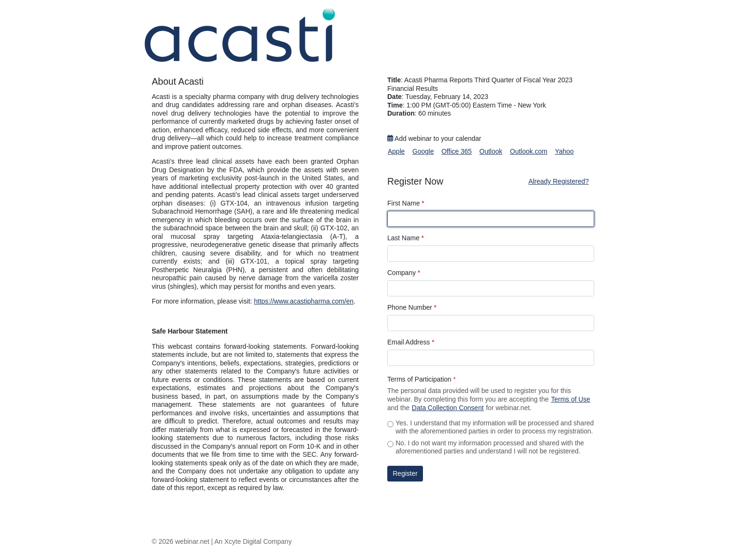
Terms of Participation (422, 379)
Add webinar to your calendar (434, 138)
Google (423, 151)
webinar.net (192, 541)
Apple (396, 151)
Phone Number (412, 307)
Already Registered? (559, 181)
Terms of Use (570, 399)
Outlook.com (529, 151)
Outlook (491, 151)
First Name (406, 203)
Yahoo (564, 151)
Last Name (406, 238)
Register (405, 473)
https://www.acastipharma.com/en (304, 301)
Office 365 (457, 151)
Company (404, 273)
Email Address (411, 342)
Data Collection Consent (448, 408)
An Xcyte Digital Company (253, 541)
